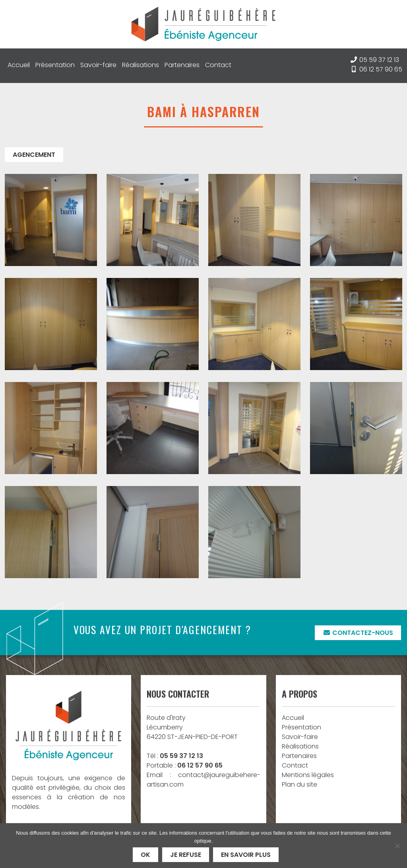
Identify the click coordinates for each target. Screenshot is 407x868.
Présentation (55, 65)
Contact (218, 65)
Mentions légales (308, 775)
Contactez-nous (358, 633)
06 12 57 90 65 (381, 69)
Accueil (19, 65)
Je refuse (186, 855)
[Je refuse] (397, 846)
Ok (145, 855)
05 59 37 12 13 (379, 60)
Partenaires (182, 65)
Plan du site (299, 784)
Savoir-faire (98, 65)
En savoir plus (246, 855)
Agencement (34, 155)
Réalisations (141, 65)
